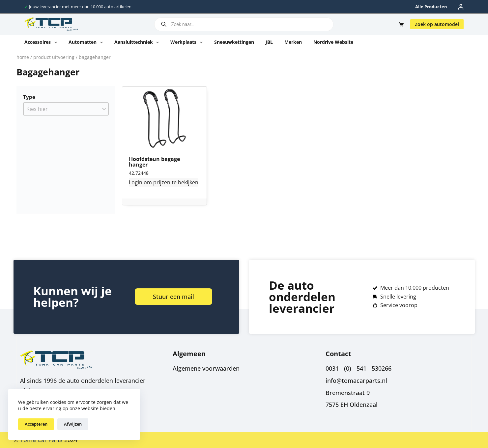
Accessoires (42, 42)
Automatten (87, 42)
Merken (293, 42)
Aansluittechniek (138, 42)
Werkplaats (188, 42)
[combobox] (62, 109)
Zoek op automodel (437, 24)
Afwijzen (73, 424)
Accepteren (36, 424)
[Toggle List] (104, 109)
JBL (269, 42)
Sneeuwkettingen (234, 42)
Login (136, 182)
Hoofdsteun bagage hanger (154, 162)
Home (23, 57)
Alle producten (431, 7)
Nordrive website (333, 42)
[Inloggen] (461, 7)
